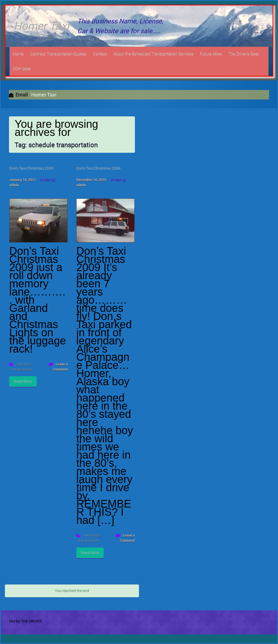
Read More (23, 381)
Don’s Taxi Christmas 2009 (31, 168)
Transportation (20, 369)
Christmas (24, 364)
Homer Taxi (41, 26)
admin (14, 185)
